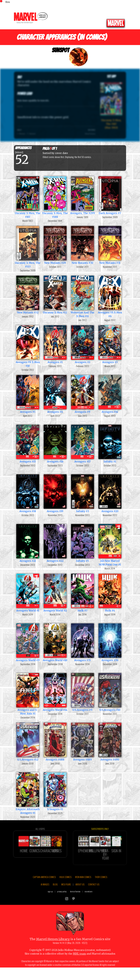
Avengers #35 (82, 642)
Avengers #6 (55, 394)
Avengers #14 (110, 394)
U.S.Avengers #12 (28, 741)
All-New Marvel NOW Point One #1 (110, 545)
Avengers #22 (55, 543)
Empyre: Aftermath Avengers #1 (28, 793)
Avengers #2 (82, 344)
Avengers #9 (82, 394)
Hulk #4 (110, 592)
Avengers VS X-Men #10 (28, 346)
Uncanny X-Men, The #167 (28, 197)
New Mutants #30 (82, 245)
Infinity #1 (110, 443)
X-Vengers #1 (55, 791)
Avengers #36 (110, 642)
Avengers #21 (28, 543)
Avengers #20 (110, 493)
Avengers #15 (28, 443)
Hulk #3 (82, 592)
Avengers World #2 (55, 592)
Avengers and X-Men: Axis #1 (28, 694)
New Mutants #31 (110, 245)
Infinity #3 (82, 493)
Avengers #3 (110, 344)
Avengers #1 (55, 344)
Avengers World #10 (55, 642)
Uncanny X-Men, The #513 (28, 247)
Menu (8, 2)
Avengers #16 (55, 443)
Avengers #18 (28, 493)
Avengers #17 (82, 443)
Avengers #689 (82, 741)
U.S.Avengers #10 (110, 692)
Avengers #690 (110, 741)
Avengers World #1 (28, 592)
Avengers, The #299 (82, 195)
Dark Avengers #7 (110, 195)
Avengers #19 (55, 493)
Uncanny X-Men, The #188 (55, 197)
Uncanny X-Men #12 (55, 294)
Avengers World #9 (28, 642)
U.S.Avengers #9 (82, 692)
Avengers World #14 (55, 692)
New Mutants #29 (55, 245)
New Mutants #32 (28, 294)
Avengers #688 (55, 741)
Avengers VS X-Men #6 (110, 296)
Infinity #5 (82, 543)
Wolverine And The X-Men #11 (82, 296)
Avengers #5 (28, 394)
